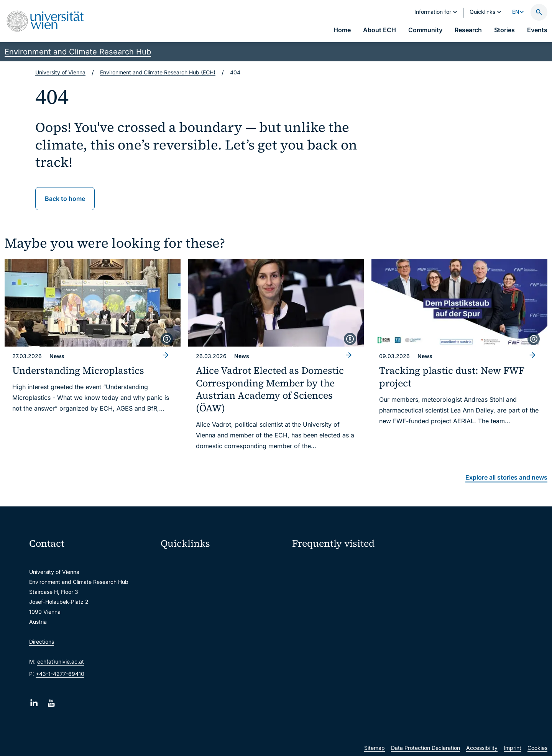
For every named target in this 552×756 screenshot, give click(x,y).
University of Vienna (60, 72)
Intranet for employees (194, 626)
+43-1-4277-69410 (60, 674)
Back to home (65, 199)
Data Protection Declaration (426, 748)
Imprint (513, 748)
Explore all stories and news (506, 477)
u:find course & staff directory (203, 610)
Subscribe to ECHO (328, 602)
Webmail (176, 578)
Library (174, 642)
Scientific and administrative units (208, 658)
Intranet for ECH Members (458, 564)
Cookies (537, 748)
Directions (42, 642)
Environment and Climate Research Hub (78, 52)
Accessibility (482, 748)
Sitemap (375, 748)
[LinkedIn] (34, 703)
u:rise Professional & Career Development (217, 675)
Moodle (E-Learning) (191, 562)
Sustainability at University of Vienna (343, 578)
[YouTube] (51, 703)
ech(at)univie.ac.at (61, 661)
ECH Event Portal (318, 564)
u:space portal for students (200, 594)
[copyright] (167, 339)
